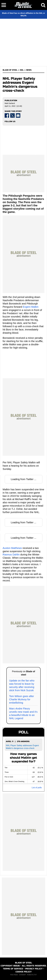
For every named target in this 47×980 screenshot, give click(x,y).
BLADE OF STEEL (10, 70)
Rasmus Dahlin (11, 555)
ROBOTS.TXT (32, 975)
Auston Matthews (12, 548)
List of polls (37, 788)
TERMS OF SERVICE (13, 969)
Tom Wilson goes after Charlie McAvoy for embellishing (22, 699)
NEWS (29, 70)
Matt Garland (10, 103)
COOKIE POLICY (24, 972)
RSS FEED (14, 975)
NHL (22, 70)
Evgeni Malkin (31, 307)
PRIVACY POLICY (34, 969)
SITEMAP (22, 975)
